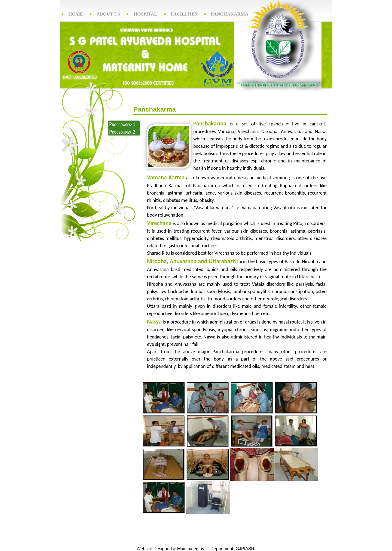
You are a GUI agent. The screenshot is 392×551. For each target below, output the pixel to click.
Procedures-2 (122, 132)
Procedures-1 (122, 124)
